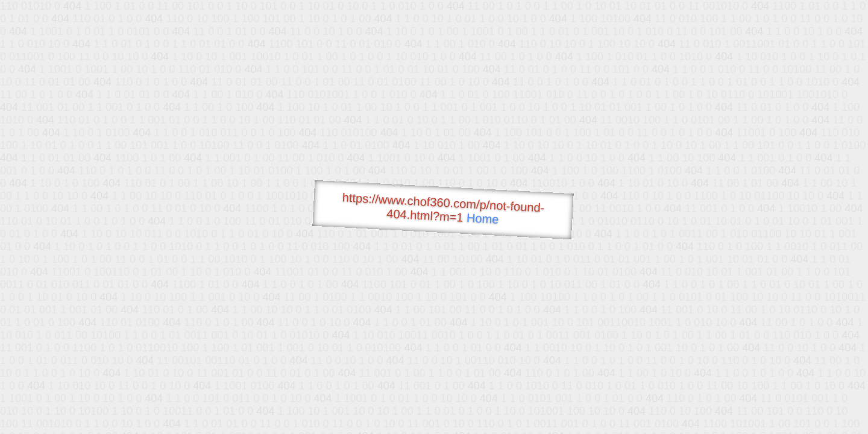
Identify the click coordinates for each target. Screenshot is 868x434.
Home (483, 219)
